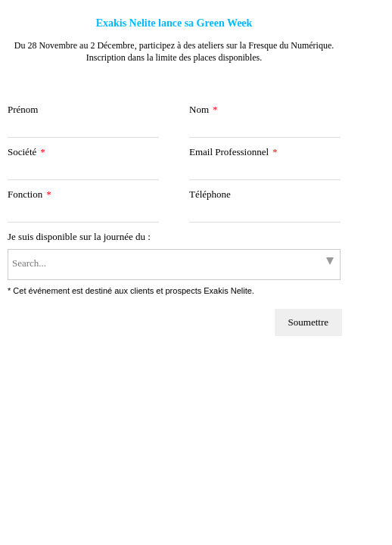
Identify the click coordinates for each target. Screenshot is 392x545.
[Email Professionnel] (265, 172)
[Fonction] (83, 215)
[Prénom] (83, 130)
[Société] (83, 172)
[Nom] (265, 130)
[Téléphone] (265, 215)
